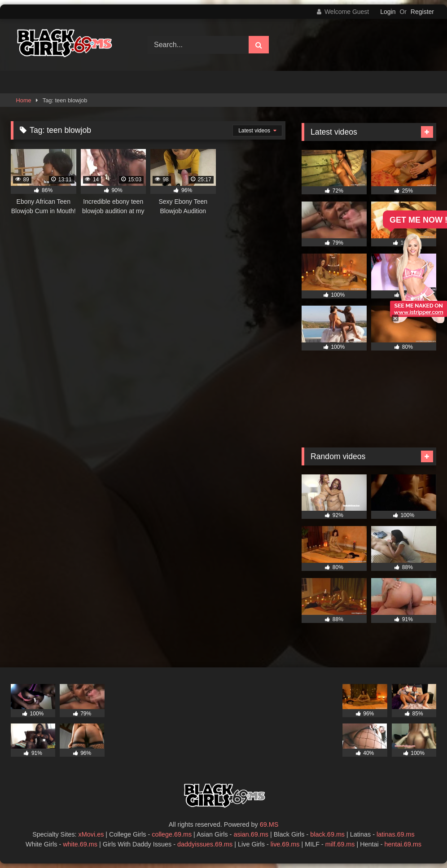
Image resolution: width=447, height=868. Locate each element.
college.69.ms (172, 834)
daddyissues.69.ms (205, 844)
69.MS (269, 824)
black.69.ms (327, 834)
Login (388, 12)
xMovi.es (91, 834)
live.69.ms (285, 844)
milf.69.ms (340, 844)
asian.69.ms (251, 834)
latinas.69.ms (396, 834)
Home (24, 100)
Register (422, 12)
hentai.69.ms (403, 844)
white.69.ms (80, 844)
